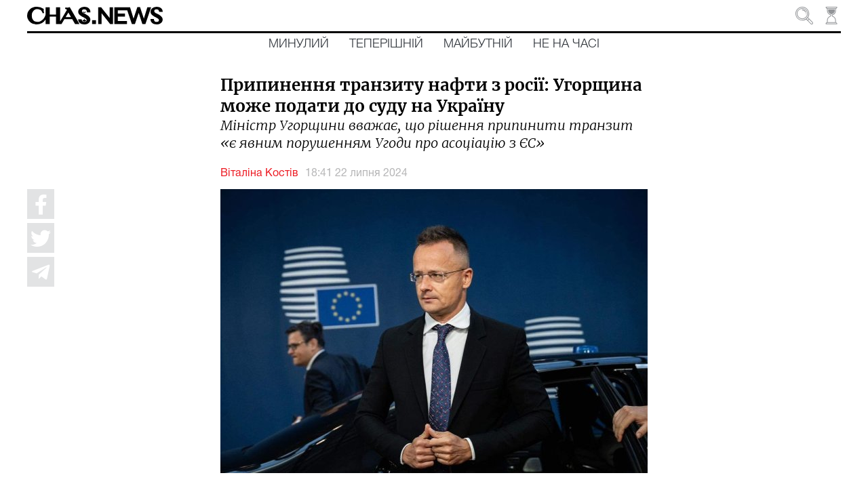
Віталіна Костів (259, 174)
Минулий (299, 44)
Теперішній (386, 44)
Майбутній (478, 44)
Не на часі (566, 44)
